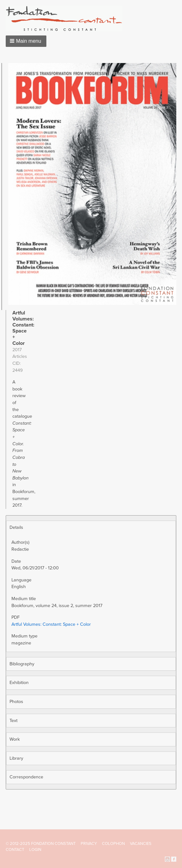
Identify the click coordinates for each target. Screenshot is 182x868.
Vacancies (141, 844)
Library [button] (16, 758)
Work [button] (15, 739)
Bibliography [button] (22, 664)
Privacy (89, 844)
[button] (26, 41)
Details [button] (16, 527)
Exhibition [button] (19, 683)
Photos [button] (16, 702)
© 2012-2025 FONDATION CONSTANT (41, 844)
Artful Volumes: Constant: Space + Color (51, 624)
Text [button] (13, 721)
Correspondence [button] (26, 777)
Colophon (113, 844)
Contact (15, 850)
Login (35, 850)
